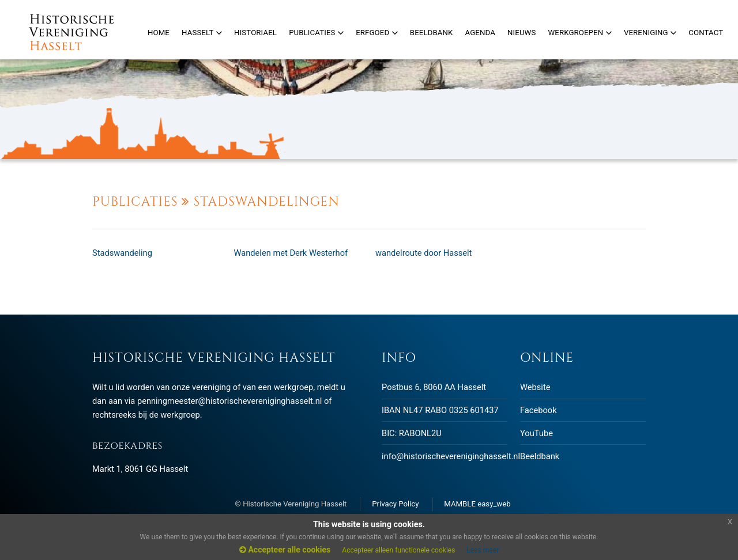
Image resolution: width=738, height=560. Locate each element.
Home (159, 33)
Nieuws (522, 33)
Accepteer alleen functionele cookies (398, 550)
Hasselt (202, 33)
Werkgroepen (579, 33)
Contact (706, 33)
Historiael (255, 33)
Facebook (539, 410)
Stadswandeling (122, 253)
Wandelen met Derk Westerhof (291, 253)
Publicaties (316, 33)
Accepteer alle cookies (285, 550)
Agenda (480, 33)
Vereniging (650, 33)
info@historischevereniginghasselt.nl (451, 456)
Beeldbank (540, 456)
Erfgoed (377, 33)
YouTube (536, 433)
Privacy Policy (395, 504)
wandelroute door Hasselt (423, 253)
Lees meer (483, 550)
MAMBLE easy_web (477, 504)
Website (535, 387)
